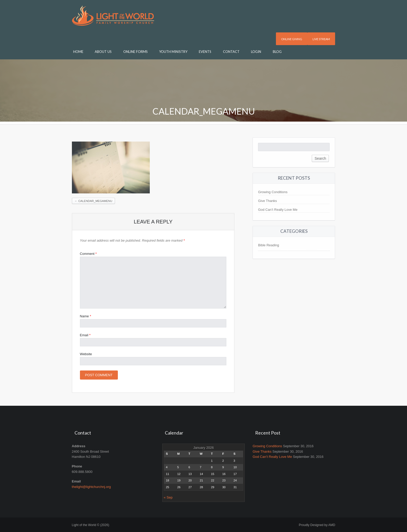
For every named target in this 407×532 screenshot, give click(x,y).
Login (256, 52)
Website (86, 354)
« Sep (168, 497)
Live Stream (321, 39)
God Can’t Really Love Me (278, 210)
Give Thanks (267, 201)
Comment (88, 254)
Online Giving (292, 39)
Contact (231, 52)
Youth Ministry (173, 52)
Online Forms (135, 52)
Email (85, 335)
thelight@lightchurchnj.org (91, 487)
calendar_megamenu (94, 201)
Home (78, 52)
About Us (103, 52)
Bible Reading (269, 245)
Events (205, 52)
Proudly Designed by (317, 525)
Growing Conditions (273, 192)
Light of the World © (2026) (91, 525)
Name (86, 316)
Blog (277, 52)
